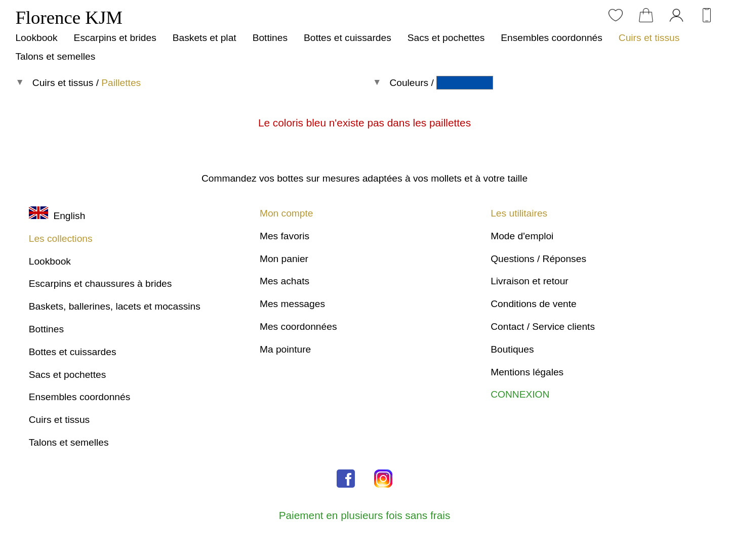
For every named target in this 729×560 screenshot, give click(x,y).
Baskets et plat (205, 38)
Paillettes (121, 83)
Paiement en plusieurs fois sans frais (365, 515)
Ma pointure (285, 349)
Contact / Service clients (543, 327)
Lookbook (36, 38)
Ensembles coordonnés (552, 38)
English (57, 216)
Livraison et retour (530, 281)
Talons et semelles (55, 56)
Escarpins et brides (115, 38)
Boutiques (512, 349)
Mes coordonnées (298, 327)
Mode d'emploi (522, 236)
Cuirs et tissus (649, 38)
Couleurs (409, 83)
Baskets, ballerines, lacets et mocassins (115, 306)
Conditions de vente (534, 304)
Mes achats (285, 281)
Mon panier (284, 259)
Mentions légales (527, 372)
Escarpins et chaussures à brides (100, 284)
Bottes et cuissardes (348, 38)
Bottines (270, 38)
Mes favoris (285, 236)
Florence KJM (69, 17)
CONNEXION (520, 394)
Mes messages (292, 304)
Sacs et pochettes (446, 38)
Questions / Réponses (538, 259)
